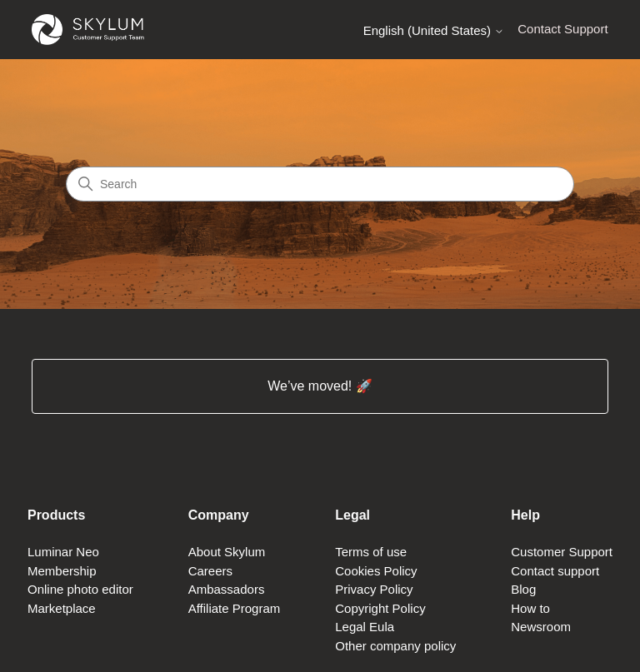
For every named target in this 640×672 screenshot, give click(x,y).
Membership (62, 571)
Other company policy (395, 646)
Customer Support (562, 552)
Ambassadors (227, 589)
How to (530, 608)
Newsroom (541, 627)
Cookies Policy (376, 571)
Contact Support (562, 29)
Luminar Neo (63, 552)
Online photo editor (80, 589)
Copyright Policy (380, 608)
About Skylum (227, 552)
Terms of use (371, 552)
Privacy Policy (374, 589)
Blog (523, 589)
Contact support (555, 571)
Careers (210, 571)
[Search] (320, 184)
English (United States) (434, 30)
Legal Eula (365, 627)
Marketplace (62, 608)
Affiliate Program (235, 608)
